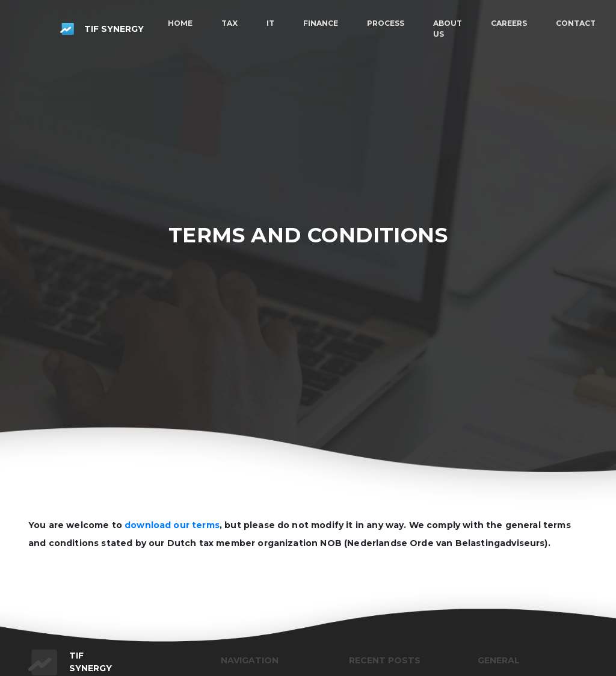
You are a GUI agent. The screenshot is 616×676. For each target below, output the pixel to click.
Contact (576, 23)
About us (448, 29)
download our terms (172, 525)
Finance (321, 23)
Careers (509, 23)
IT (270, 23)
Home (180, 23)
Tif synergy (102, 29)
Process (386, 23)
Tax (229, 23)
